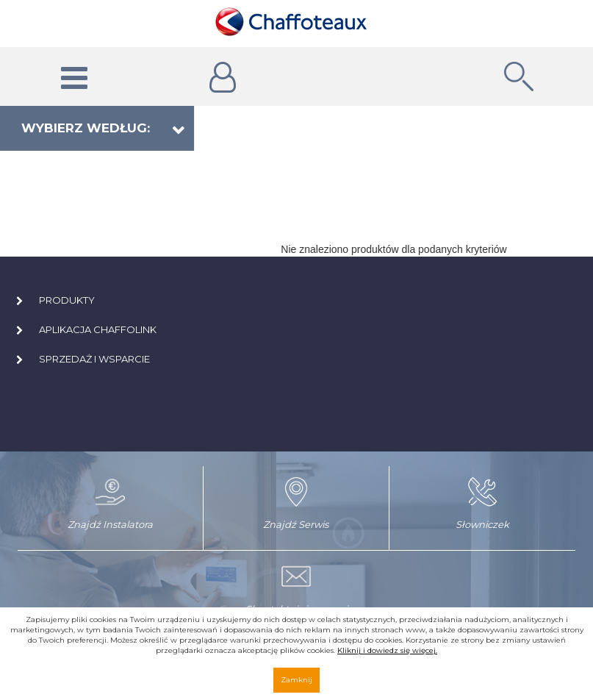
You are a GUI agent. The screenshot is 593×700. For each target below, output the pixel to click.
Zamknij (296, 680)
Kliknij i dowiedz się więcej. (387, 650)
